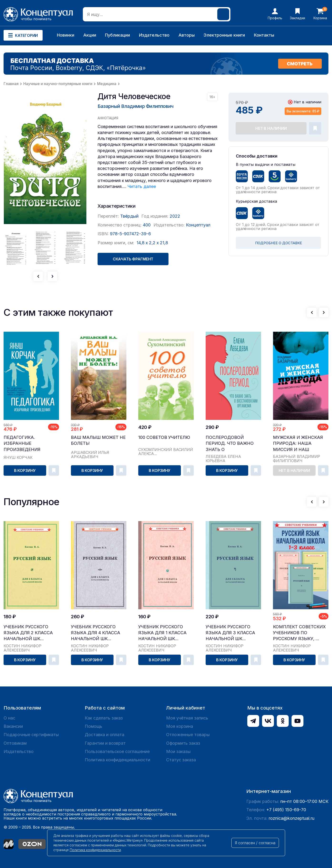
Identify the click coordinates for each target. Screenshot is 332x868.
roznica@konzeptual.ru (292, 818)
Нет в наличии (271, 128)
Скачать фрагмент (133, 259)
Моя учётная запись (187, 718)
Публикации (117, 35)
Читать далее (142, 186)
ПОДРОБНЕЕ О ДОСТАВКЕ (279, 243)
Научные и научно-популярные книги (58, 84)
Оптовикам (15, 743)
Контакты (264, 35)
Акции (90, 35)
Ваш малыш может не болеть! (98, 440)
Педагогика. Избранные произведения (22, 443)
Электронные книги (224, 35)
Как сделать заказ (104, 718)
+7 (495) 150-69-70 (286, 810)
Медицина (107, 84)
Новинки (66, 35)
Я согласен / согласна (255, 843)
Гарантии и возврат (105, 743)
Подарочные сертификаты (31, 735)
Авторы (187, 35)
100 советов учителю (164, 437)
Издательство (154, 35)
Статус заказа (181, 760)
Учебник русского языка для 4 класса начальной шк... (96, 633)
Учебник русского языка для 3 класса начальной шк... (230, 633)
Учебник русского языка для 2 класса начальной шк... (28, 633)
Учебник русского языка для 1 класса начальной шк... (162, 633)
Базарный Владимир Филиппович (136, 106)
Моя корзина (180, 726)
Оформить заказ (183, 743)
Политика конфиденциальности (117, 760)
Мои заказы (178, 751)
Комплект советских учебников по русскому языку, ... (299, 633)
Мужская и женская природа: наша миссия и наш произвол (298, 444)
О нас (9, 718)
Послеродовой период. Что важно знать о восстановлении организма (230, 444)
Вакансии (13, 726)
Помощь (94, 726)
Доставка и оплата (104, 735)
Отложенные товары (188, 735)
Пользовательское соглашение (117, 751)
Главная (11, 84)
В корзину (25, 470)
